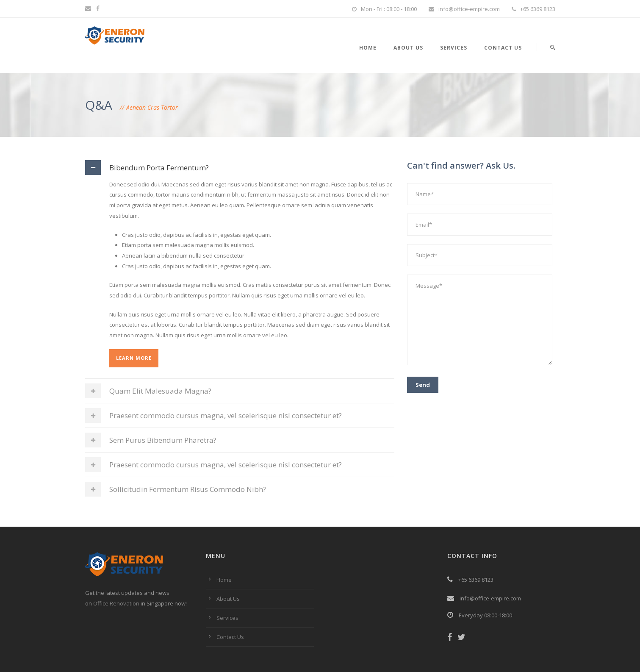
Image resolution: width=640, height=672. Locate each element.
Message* (480, 320)
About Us (408, 48)
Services (454, 48)
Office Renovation (116, 603)
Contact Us (503, 48)
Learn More (134, 358)
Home (368, 48)
